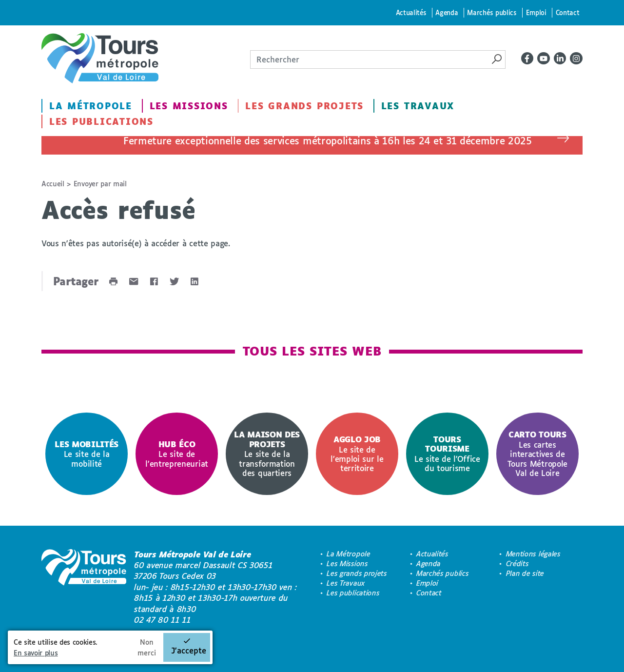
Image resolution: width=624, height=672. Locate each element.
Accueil (53, 184)
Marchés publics (492, 12)
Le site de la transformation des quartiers (267, 453)
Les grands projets (304, 106)
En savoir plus (36, 653)
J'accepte (189, 650)
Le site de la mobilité (87, 454)
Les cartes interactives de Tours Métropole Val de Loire (537, 453)
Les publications (101, 121)
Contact (568, 12)
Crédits (517, 563)
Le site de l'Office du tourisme (447, 454)
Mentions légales (533, 554)
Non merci (147, 647)
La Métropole (91, 106)
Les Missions (189, 106)
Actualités (411, 12)
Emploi (536, 12)
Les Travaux (418, 106)
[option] (87, 454)
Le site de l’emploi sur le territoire (357, 454)
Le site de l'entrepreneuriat (177, 454)
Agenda (447, 12)
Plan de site (525, 573)
